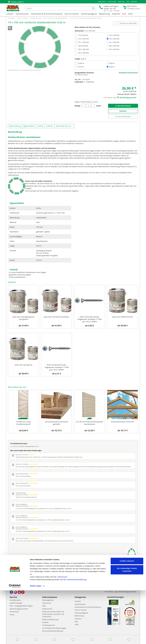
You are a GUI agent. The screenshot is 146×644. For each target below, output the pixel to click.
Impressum (62, 631)
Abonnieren (103, 583)
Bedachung (104, 14)
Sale (124, 14)
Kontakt (134, 2)
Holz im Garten (72, 14)
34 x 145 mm (114, 49)
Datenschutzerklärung (77, 633)
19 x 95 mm (83, 35)
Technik (40, 126)
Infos (130, 14)
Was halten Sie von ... (64, 126)
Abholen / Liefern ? (16, 2)
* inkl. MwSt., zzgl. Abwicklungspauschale (120, 592)
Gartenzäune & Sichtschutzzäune (47, 14)
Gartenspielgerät (89, 14)
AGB (44, 606)
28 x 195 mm (84, 49)
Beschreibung (15, 126)
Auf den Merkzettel (123, 116)
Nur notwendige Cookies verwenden (127, 623)
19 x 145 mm (84, 39)
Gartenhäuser (22, 14)
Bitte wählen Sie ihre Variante (87, 27)
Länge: (78, 59)
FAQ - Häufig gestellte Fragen (21, 606)
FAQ (128, 2)
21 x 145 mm (84, 42)
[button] (102, 2)
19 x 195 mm (114, 39)
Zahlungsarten (48, 600)
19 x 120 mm (114, 35)
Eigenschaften (29, 126)
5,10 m (81, 67)
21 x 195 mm (114, 42)
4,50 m (112, 63)
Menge (78, 106)
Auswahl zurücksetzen (128, 73)
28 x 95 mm (83, 46)
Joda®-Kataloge (16, 603)
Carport (10, 14)
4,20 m (112, 67)
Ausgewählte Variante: (84, 73)
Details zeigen (36, 640)
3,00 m (81, 63)
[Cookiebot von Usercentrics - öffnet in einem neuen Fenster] (15, 640)
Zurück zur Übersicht (128, 23)
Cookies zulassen (127, 615)
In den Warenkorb (123, 106)
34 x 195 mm (84, 53)
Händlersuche (15, 600)
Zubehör (116, 14)
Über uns (121, 2)
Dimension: (80, 31)
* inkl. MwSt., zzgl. (120, 98)
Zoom (10, 28)
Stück (99, 106)
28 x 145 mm (114, 46)
